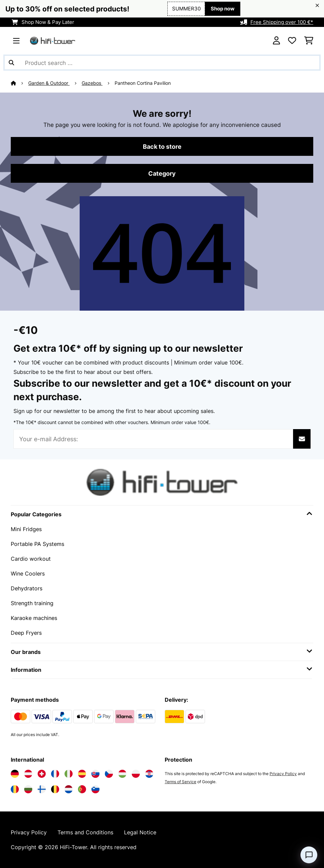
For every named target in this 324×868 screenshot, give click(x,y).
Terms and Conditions (85, 832)
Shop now (223, 9)
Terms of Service (180, 782)
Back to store (162, 146)
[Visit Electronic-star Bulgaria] (28, 789)
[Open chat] (309, 855)
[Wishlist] (292, 41)
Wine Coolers (28, 574)
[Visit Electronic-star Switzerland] (42, 774)
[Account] (276, 41)
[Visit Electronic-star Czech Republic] (109, 774)
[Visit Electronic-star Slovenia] (95, 789)
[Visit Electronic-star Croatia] (149, 774)
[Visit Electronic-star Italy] (69, 774)
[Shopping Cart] (309, 41)
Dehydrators (27, 588)
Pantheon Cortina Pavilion (143, 83)
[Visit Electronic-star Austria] (28, 774)
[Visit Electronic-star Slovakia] (95, 774)
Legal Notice (140, 832)
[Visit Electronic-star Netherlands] (69, 789)
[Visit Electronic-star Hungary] (122, 774)
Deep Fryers (26, 633)
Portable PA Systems (37, 544)
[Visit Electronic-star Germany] (15, 774)
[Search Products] (162, 63)
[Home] (19, 83)
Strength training (32, 603)
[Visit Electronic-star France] (55, 774)
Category (162, 173)
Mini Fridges (26, 529)
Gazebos (92, 83)
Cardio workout (31, 559)
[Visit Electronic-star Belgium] (55, 789)
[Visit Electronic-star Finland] (42, 789)
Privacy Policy (283, 774)
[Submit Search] (11, 63)
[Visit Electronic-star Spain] (82, 774)
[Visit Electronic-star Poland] (136, 774)
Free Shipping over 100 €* (282, 22)
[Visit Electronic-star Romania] (15, 789)
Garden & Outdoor (49, 83)
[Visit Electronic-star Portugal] (82, 789)
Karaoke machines (34, 618)
